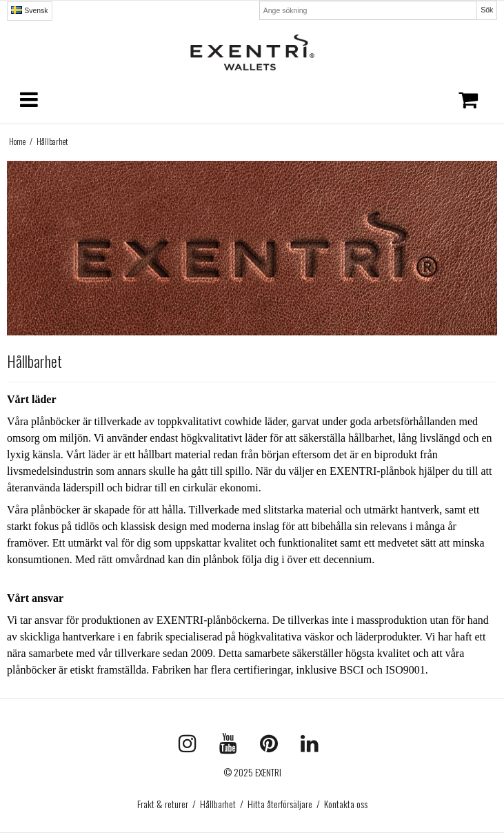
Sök (487, 10)
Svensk (29, 10)
